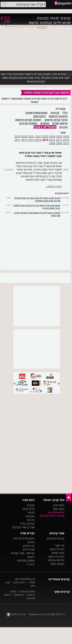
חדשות (34, 23)
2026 (66, 136)
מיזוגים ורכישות (58, 116)
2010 (66, 143)
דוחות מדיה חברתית (24, 538)
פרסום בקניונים (56, 512)
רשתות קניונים (28, 123)
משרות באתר (57, 564)
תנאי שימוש (58, 553)
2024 (52, 136)
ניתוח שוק (39, 116)
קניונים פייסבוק (16, 614)
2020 (24, 136)
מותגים (45, 123)
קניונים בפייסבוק (55, 538)
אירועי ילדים (62, 23)
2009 (59, 143)
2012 (24, 140)
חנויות (55, 18)
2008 (52, 143)
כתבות (66, 27)
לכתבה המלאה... (54, 186)
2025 (59, 136)
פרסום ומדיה (60, 123)
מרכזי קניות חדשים (56, 120)
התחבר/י (4, 27)
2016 (52, 140)
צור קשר (60, 545)
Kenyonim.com (37, 614)
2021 (31, 136)
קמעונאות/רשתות (37, 113)
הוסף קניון (59, 505)
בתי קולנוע (29, 546)
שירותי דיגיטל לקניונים (52, 516)
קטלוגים (46, 23)
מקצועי (41, 27)
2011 (18, 140)
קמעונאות (19, 595)
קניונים (65, 18)
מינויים (63, 127)
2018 (66, 140)
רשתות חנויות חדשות (28, 120)
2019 (18, 136)
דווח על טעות (57, 549)
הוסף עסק (59, 509)
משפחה (54, 27)
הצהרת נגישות (56, 556)
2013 (31, 140)
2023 (45, 136)
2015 (45, 140)
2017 (59, 140)
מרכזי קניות (28, 509)
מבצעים (43, 18)
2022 (38, 136)
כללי (65, 113)
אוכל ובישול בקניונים (23, 527)
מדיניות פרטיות (56, 560)
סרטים (31, 542)
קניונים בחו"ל (27, 524)
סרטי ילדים (29, 549)
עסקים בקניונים (27, 591)
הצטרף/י (7, 21)
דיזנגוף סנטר (19, 582)
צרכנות (31, 520)
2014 (38, 140)
